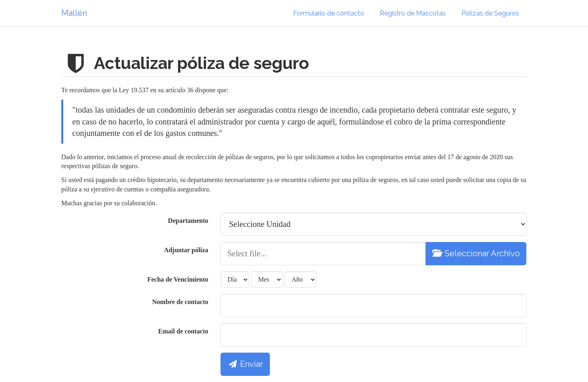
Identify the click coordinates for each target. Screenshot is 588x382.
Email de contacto (183, 331)
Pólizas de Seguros (490, 13)
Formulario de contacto (329, 13)
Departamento (188, 221)
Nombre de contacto (180, 302)
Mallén (74, 13)
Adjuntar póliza (186, 250)
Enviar (245, 364)
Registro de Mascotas (413, 13)
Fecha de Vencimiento (178, 279)
